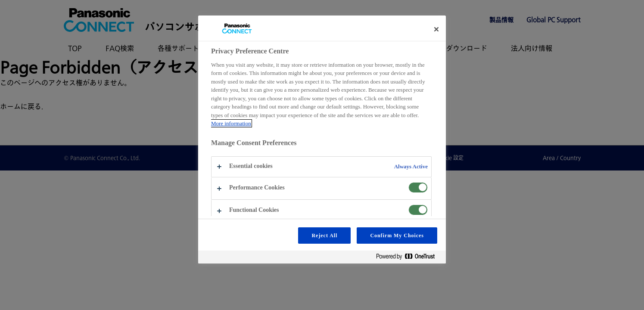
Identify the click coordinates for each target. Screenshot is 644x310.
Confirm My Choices (397, 236)
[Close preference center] (436, 29)
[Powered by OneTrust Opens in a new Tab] (409, 258)
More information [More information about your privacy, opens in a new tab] (231, 123)
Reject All (324, 236)
